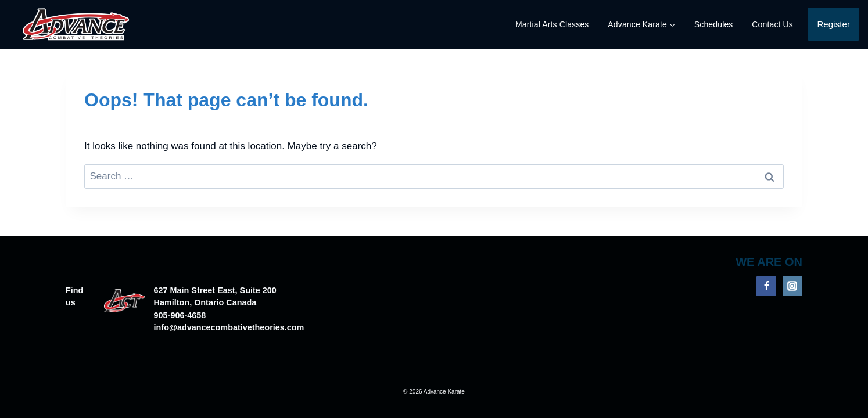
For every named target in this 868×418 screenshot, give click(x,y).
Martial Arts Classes (552, 24)
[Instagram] (792, 286)
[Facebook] (766, 286)
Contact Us (772, 24)
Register (833, 24)
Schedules (714, 24)
